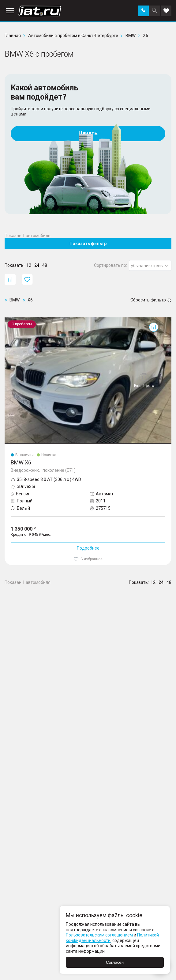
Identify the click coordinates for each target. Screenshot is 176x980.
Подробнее (88, 548)
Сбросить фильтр (151, 300)
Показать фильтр (88, 244)
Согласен (115, 962)
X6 (7, 320)
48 (45, 265)
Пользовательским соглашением (99, 935)
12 (29, 265)
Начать (88, 133)
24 (37, 265)
